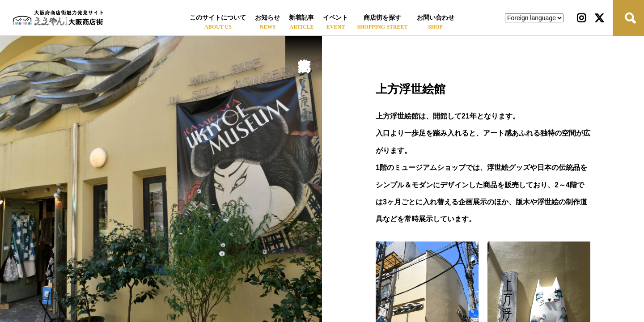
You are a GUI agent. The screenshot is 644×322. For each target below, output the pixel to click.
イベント (335, 18)
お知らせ (267, 18)
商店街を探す (382, 18)
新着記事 (301, 18)
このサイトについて (218, 18)
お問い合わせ (436, 18)
